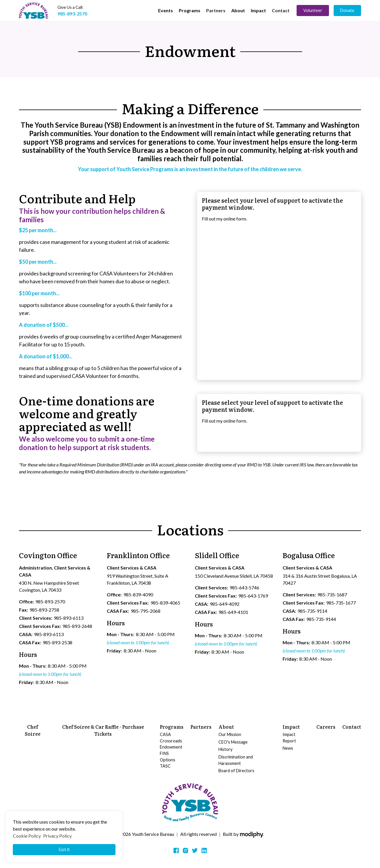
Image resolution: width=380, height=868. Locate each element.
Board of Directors (236, 771)
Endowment (171, 747)
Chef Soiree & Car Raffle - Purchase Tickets (103, 730)
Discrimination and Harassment (236, 760)
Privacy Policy (57, 836)
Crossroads (171, 741)
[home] (34, 11)
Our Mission (230, 734)
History (225, 749)
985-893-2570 (72, 14)
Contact (281, 10)
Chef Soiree (33, 730)
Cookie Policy (27, 836)
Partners (216, 10)
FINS (164, 753)
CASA (165, 734)
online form (235, 219)
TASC (165, 766)
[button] (166, 11)
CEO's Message (233, 742)
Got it (64, 849)
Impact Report (289, 738)
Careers (326, 727)
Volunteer (313, 10)
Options (168, 760)
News (288, 748)
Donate (347, 10)
